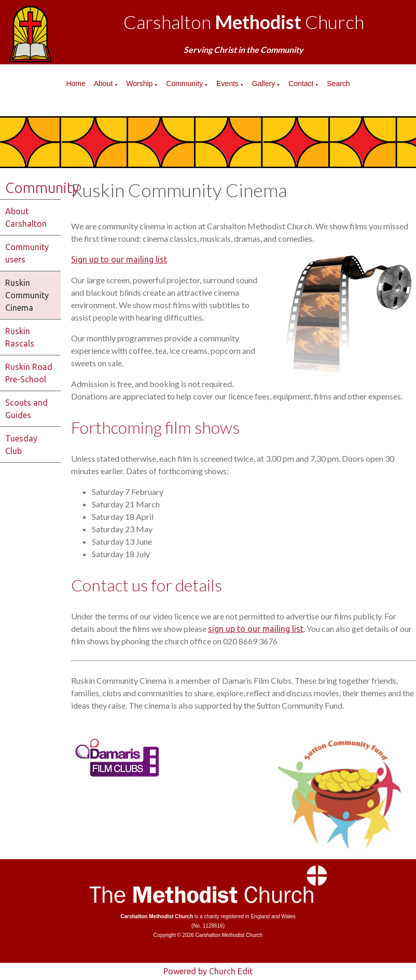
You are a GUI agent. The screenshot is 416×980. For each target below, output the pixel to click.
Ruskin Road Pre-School (29, 373)
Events (227, 84)
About (103, 84)
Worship (139, 84)
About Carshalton (26, 217)
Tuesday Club (21, 445)
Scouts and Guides (26, 409)
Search (338, 84)
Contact (301, 84)
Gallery (264, 84)
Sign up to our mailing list (119, 259)
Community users (27, 253)
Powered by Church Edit (208, 971)
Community (184, 84)
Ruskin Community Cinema (27, 295)
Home (75, 84)
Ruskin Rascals (20, 337)
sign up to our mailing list (256, 629)
